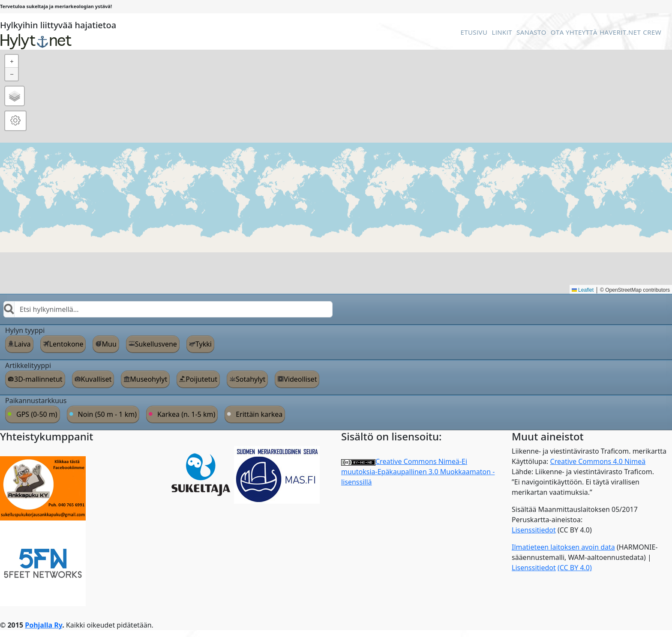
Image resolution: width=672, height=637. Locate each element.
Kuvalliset (96, 379)
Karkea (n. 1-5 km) (186, 414)
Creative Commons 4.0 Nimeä (598, 461)
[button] (12, 61)
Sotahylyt (250, 379)
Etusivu (474, 32)
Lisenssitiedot (534, 530)
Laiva (22, 344)
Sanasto (531, 32)
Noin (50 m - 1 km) (107, 414)
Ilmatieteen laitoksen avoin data (563, 547)
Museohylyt (148, 379)
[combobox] (168, 309)
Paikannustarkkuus (36, 401)
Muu (109, 344)
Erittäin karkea (259, 414)
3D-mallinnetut (38, 379)
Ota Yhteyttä (574, 32)
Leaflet (583, 290)
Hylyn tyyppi (25, 330)
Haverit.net (620, 32)
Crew (652, 32)
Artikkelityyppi (28, 365)
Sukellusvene (156, 344)
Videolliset (300, 379)
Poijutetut (201, 379)
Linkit (502, 32)
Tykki (204, 344)
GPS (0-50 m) (37, 414)
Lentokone (66, 344)
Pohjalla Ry (43, 625)
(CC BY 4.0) (575, 568)
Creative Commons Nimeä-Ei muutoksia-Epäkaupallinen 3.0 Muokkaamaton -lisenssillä (418, 472)
